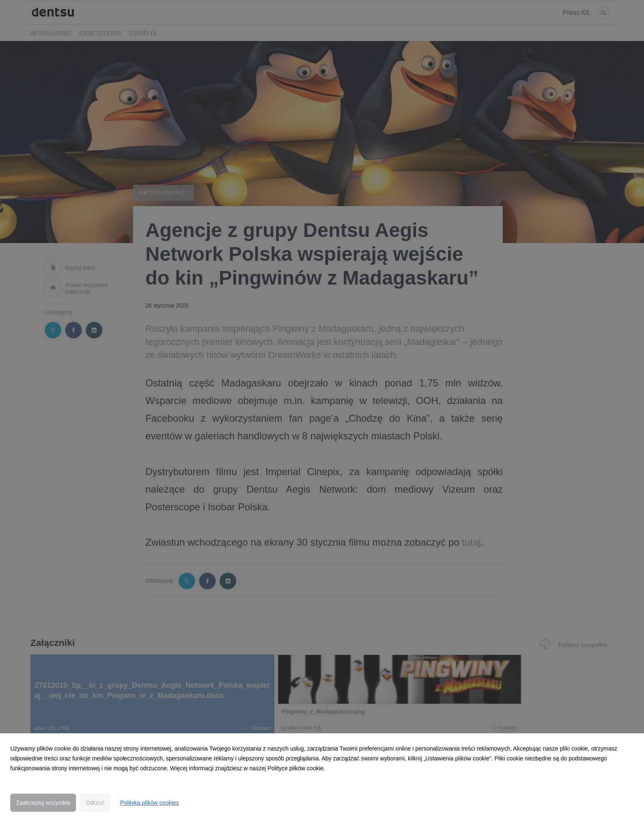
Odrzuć (95, 803)
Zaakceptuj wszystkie (43, 803)
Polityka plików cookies (149, 803)
